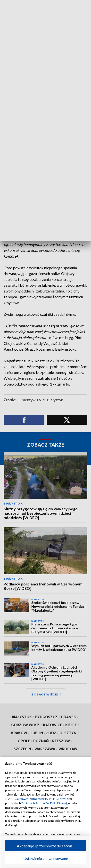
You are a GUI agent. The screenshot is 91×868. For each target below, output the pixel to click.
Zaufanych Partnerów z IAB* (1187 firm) (41, 799)
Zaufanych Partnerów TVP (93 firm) (44, 803)
